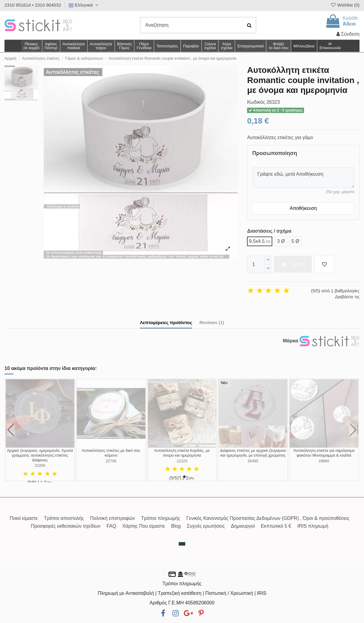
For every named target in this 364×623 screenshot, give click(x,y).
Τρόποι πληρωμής (161, 518)
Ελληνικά (84, 5)
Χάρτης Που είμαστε (144, 526)
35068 (324, 461)
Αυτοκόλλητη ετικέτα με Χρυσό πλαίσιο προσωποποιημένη (324, 453)
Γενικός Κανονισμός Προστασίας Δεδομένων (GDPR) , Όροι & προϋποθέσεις (268, 518)
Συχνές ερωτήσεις (206, 526)
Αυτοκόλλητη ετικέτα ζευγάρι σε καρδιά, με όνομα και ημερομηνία (253, 453)
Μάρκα (290, 341)
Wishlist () (345, 5)
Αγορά (293, 264)
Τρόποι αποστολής (64, 518)
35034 (182, 461)
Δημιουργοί (243, 526)
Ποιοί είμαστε (24, 518)
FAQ (111, 526)
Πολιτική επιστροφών (112, 518)
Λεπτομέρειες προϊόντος (166, 322)
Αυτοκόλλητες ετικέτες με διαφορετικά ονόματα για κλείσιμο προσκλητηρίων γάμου (111, 455)
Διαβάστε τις (347, 297)
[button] (227, 46)
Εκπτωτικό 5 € (276, 526)
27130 (111, 465)
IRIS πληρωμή (313, 526)
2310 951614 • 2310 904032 (33, 5)
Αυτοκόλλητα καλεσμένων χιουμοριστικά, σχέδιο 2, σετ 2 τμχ (182, 453)
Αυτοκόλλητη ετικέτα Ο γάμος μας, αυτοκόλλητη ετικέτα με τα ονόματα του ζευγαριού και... (40, 455)
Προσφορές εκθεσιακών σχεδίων (66, 526)
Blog (176, 526)
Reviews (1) (212, 322)
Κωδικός (256, 102)
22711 (253, 461)
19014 (40, 465)
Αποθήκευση (303, 208)
